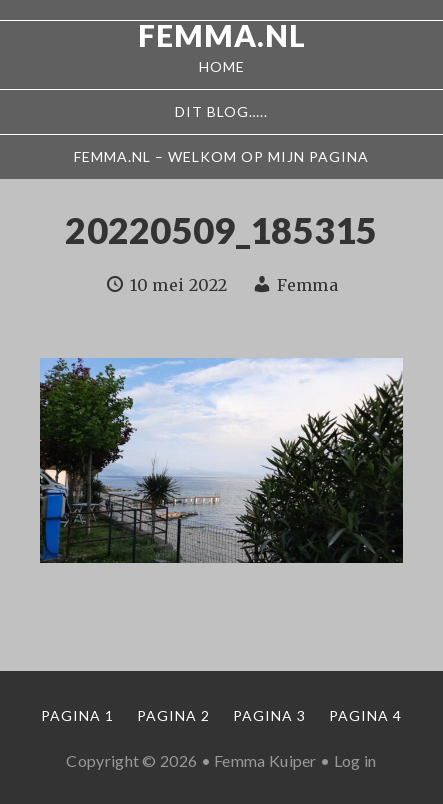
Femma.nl (222, 35)
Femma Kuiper (265, 760)
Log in (355, 760)
